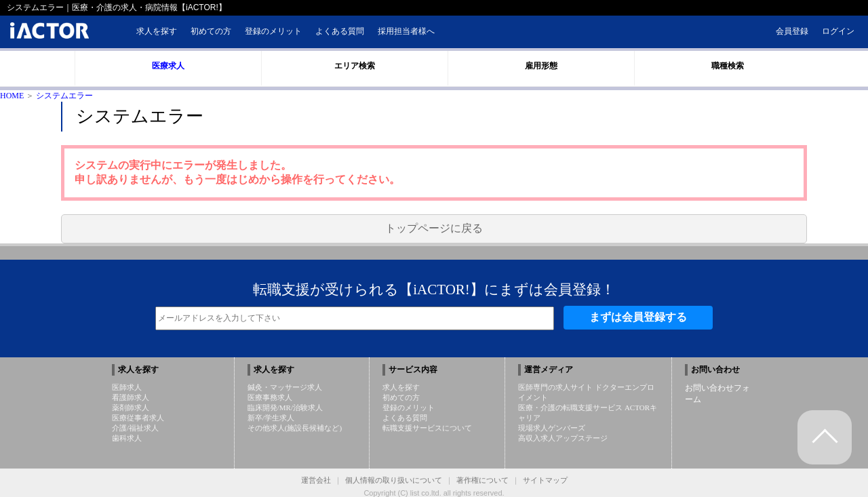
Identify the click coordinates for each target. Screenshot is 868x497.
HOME (12, 96)
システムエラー (64, 96)
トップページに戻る (434, 228)
